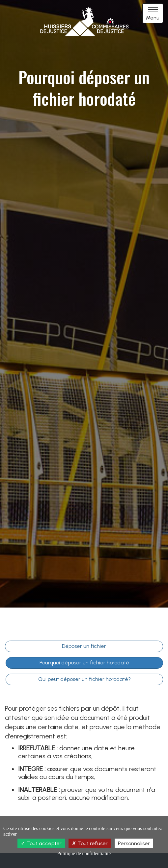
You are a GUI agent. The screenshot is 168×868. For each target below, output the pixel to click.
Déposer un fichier (84, 646)
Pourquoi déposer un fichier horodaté (84, 663)
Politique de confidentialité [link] (84, 853)
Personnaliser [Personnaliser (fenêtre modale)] (134, 843)
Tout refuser (90, 843)
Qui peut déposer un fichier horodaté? (84, 679)
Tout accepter (41, 843)
